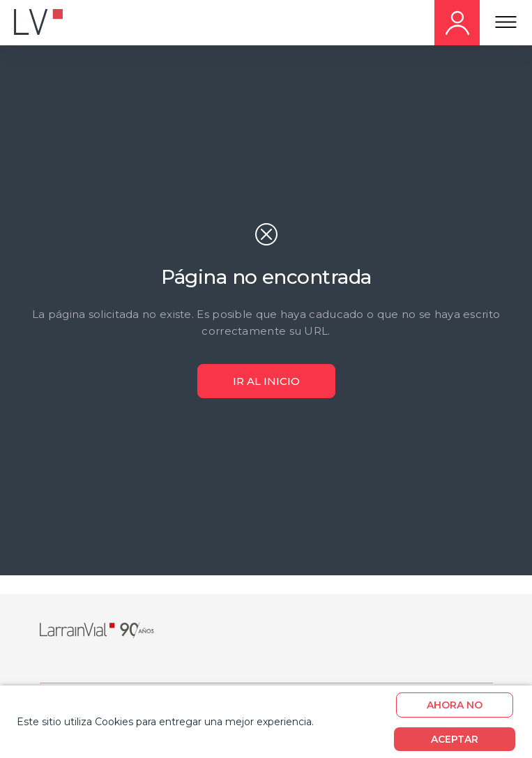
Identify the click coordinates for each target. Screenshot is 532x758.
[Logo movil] (49, 23)
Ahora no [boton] (455, 705)
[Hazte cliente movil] (457, 23)
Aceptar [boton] (455, 739)
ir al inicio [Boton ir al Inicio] (266, 381)
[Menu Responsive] (506, 23)
